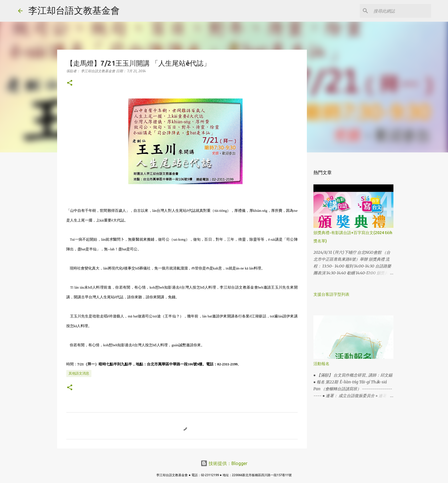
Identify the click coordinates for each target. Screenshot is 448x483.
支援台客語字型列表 (331, 294)
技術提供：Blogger (224, 463)
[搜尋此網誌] (401, 11)
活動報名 (321, 364)
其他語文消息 (79, 373)
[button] (70, 83)
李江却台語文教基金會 (74, 10)
